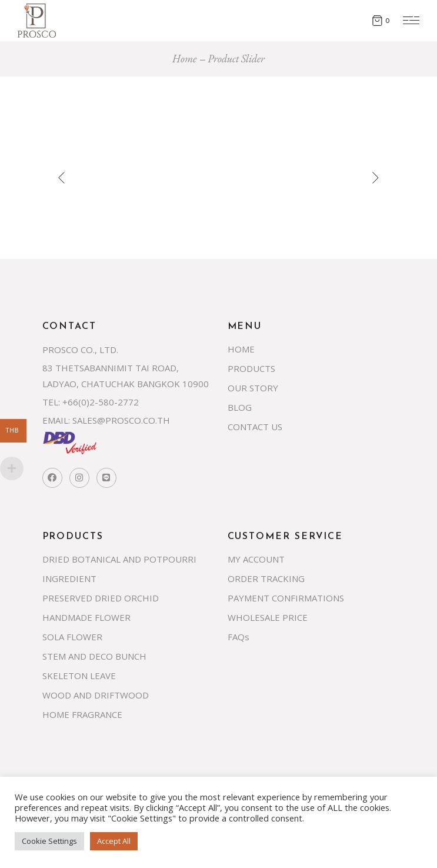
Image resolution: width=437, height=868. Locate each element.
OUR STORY (253, 388)
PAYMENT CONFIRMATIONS (286, 598)
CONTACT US (255, 427)
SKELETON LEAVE (79, 676)
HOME (241, 349)
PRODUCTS (251, 368)
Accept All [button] (114, 841)
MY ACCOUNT (256, 559)
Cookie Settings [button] (49, 841)
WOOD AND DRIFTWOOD (96, 695)
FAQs (238, 637)
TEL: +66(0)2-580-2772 (91, 402)
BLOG (240, 407)
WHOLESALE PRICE (268, 617)
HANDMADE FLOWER (86, 617)
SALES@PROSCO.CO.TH (121, 420)
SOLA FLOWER (72, 637)
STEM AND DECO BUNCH (94, 656)
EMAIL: (56, 420)
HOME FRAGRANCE (82, 714)
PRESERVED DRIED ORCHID (101, 598)
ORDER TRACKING (266, 578)
